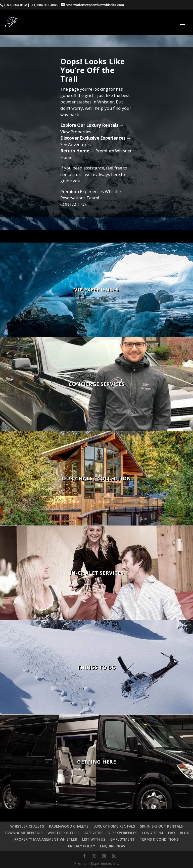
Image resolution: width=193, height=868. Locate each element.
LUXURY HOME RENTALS (114, 826)
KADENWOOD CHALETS (69, 826)
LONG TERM (153, 833)
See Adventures (76, 144)
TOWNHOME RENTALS (23, 833)
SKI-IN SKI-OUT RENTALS (161, 826)
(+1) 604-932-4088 (44, 5)
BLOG (185, 833)
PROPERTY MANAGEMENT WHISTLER (46, 839)
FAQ (172, 833)
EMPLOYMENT (123, 839)
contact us (70, 174)
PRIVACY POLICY (82, 846)
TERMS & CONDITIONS (159, 839)
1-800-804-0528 (15, 5)
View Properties (76, 132)
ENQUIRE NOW (113, 846)
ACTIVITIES (94, 833)
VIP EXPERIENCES (123, 833)
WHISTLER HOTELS (63, 833)
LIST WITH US (94, 839)
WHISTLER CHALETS (27, 826)
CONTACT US (74, 204)
